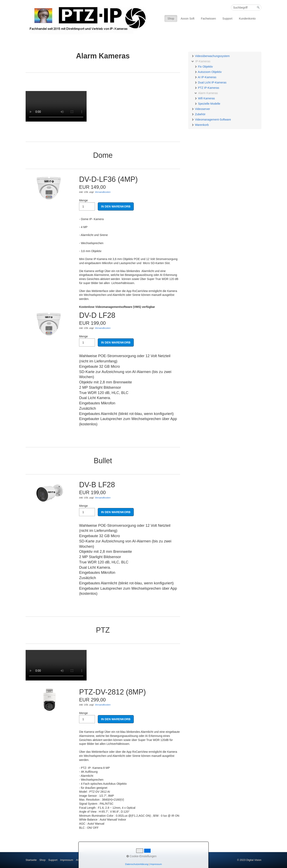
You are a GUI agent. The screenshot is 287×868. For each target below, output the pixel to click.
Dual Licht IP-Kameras (210, 82)
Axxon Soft (188, 19)
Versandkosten (103, 192)
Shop (171, 19)
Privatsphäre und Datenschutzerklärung (107, 860)
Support (227, 19)
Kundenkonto (247, 19)
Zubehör (198, 114)
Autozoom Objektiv (208, 72)
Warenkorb (200, 125)
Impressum (67, 860)
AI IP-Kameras (205, 77)
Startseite (31, 860)
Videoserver (201, 109)
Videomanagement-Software (211, 120)
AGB (79, 860)
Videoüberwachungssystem (210, 56)
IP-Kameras (201, 61)
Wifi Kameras (205, 98)
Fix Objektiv (204, 67)
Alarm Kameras (206, 93)
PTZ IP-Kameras (207, 88)
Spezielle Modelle (207, 104)
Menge (87, 205)
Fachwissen (208, 19)
